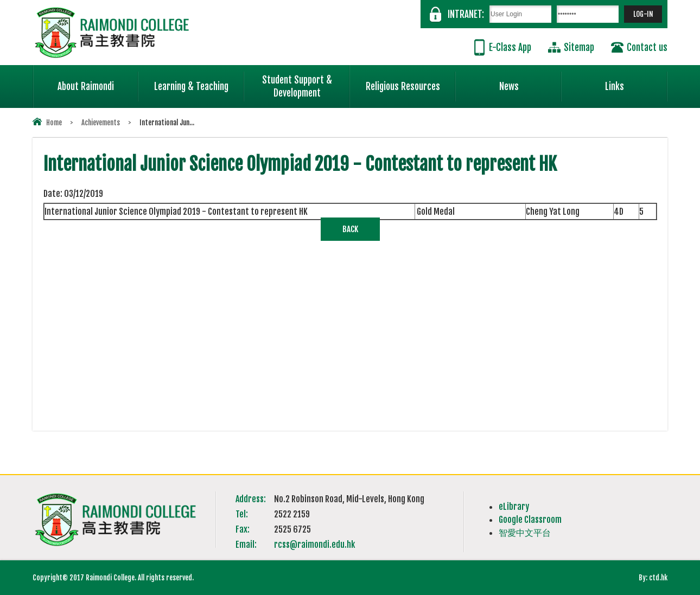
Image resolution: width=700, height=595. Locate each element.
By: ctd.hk (653, 578)
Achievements (101, 123)
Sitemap (579, 47)
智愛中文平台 (525, 533)
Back (350, 229)
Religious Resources (403, 87)
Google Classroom (530, 520)
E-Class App (510, 47)
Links (636, 82)
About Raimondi (98, 82)
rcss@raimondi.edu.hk (314, 545)
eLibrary (514, 507)
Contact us (647, 47)
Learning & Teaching (199, 82)
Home (54, 123)
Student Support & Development (306, 82)
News (531, 82)
